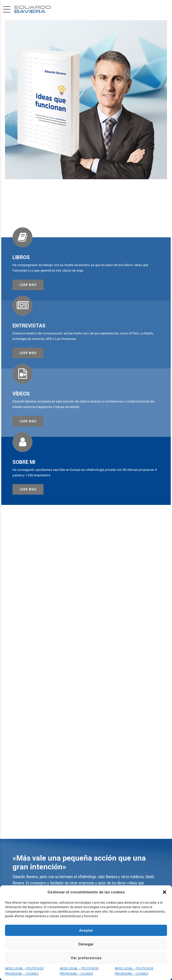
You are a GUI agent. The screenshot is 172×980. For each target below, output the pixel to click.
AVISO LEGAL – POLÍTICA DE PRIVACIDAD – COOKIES (24, 971)
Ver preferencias (86, 958)
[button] (164, 892)
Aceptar (86, 930)
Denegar (86, 944)
